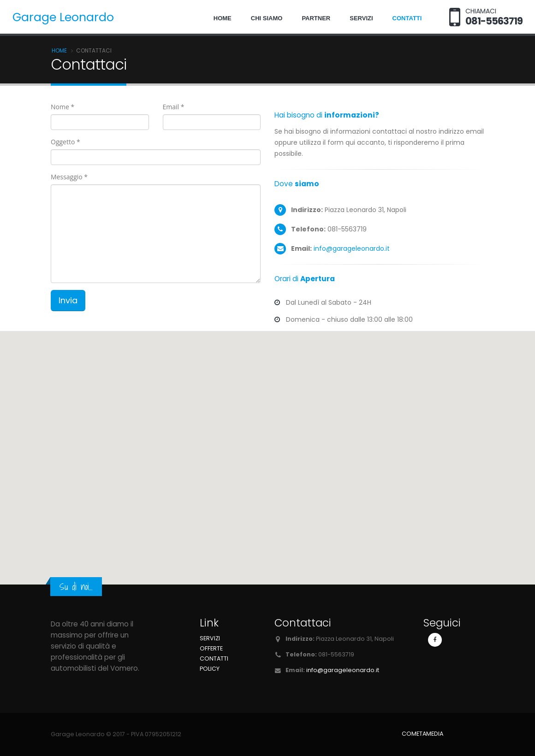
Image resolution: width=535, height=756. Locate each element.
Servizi (361, 18)
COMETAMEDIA (422, 734)
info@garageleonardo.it (352, 248)
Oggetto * (65, 142)
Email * (174, 107)
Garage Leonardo (63, 17)
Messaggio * (69, 177)
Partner (316, 18)
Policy (210, 669)
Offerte (211, 648)
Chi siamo (267, 18)
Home (223, 18)
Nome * (62, 107)
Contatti (407, 18)
